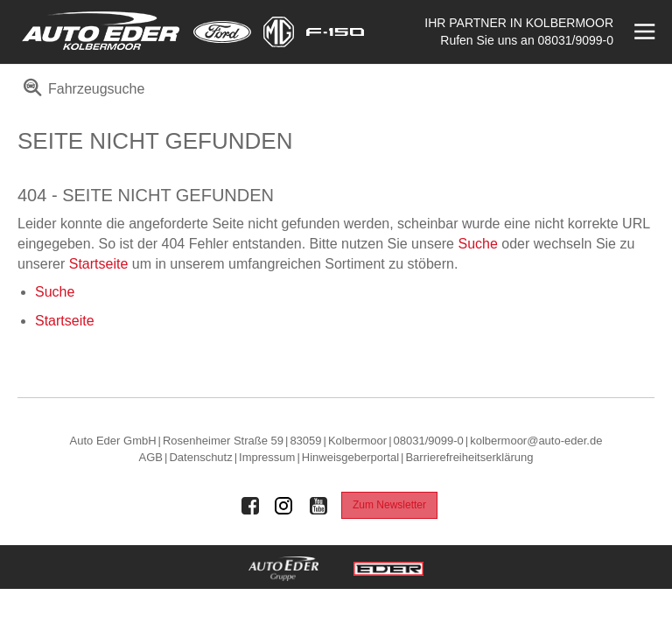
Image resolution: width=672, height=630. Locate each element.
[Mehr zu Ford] (222, 32)
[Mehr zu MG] (279, 32)
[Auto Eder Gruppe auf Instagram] (284, 506)
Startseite (99, 264)
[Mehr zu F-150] (335, 32)
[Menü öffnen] (643, 32)
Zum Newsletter (389, 505)
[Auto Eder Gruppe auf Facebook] (250, 506)
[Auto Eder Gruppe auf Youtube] (318, 506)
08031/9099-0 (576, 40)
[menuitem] (81, 95)
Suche (477, 244)
